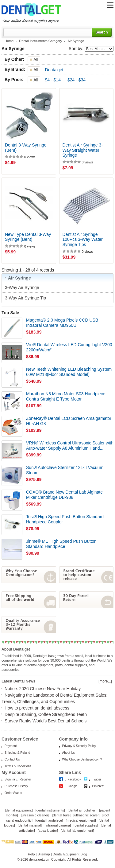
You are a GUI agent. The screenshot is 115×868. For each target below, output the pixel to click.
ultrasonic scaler (86, 815)
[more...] (105, 681)
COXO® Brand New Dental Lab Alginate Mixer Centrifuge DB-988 (64, 495)
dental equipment (19, 810)
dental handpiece (49, 820)
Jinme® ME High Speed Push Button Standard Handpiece (61, 544)
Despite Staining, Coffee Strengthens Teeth (46, 714)
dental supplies (86, 825)
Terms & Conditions (18, 766)
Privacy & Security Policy (79, 746)
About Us (69, 753)
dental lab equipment (77, 831)
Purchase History (16, 786)
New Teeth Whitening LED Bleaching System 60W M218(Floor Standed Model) (69, 372)
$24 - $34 (77, 80)
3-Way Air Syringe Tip (26, 298)
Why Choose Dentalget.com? (82, 759)
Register (25, 779)
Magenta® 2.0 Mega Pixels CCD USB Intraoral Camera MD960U (62, 323)
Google (73, 786)
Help (31, 854)
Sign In (9, 779)
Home (9, 41)
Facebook (75, 779)
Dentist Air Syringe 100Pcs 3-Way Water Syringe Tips (83, 240)
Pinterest (98, 786)
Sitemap (44, 854)
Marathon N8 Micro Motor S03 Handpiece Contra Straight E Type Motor (66, 396)
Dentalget (54, 70)
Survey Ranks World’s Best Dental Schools (46, 721)
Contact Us (12, 759)
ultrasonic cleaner (35, 815)
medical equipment (81, 820)
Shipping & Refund (17, 753)
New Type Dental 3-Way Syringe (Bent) (28, 237)
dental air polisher (82, 810)
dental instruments (50, 810)
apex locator (48, 831)
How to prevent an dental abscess (37, 708)
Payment (11, 746)
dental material (30, 825)
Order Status (13, 793)
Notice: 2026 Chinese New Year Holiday (43, 689)
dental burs (61, 815)
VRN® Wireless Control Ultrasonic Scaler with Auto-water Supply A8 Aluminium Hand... (70, 446)
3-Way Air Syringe (23, 287)
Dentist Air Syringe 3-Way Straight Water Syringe (83, 150)
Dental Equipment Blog (70, 854)
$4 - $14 (53, 80)
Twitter (97, 779)
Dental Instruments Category (40, 41)
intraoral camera (57, 825)
